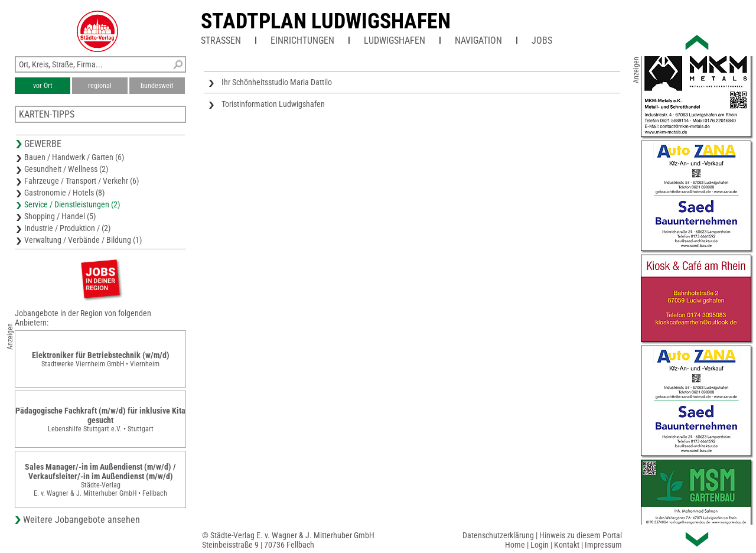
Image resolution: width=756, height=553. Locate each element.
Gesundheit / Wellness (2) (66, 169)
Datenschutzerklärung (498, 535)
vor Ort (43, 86)
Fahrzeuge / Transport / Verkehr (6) (82, 181)
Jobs (542, 40)
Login (540, 545)
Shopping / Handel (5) (60, 216)
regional (100, 86)
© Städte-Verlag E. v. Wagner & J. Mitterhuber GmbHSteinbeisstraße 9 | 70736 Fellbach (288, 540)
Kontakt (567, 545)
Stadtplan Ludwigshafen (326, 21)
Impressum (603, 545)
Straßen (221, 40)
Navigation (478, 40)
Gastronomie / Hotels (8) (64, 193)
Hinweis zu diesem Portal (581, 535)
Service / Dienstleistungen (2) (72, 204)
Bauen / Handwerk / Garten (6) (74, 157)
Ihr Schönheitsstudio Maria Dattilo (277, 82)
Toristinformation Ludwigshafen (273, 104)
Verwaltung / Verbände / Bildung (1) (83, 240)
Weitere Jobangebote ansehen (82, 520)
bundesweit (157, 86)
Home (515, 545)
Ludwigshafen (395, 40)
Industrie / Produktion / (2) (67, 228)
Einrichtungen (302, 40)
